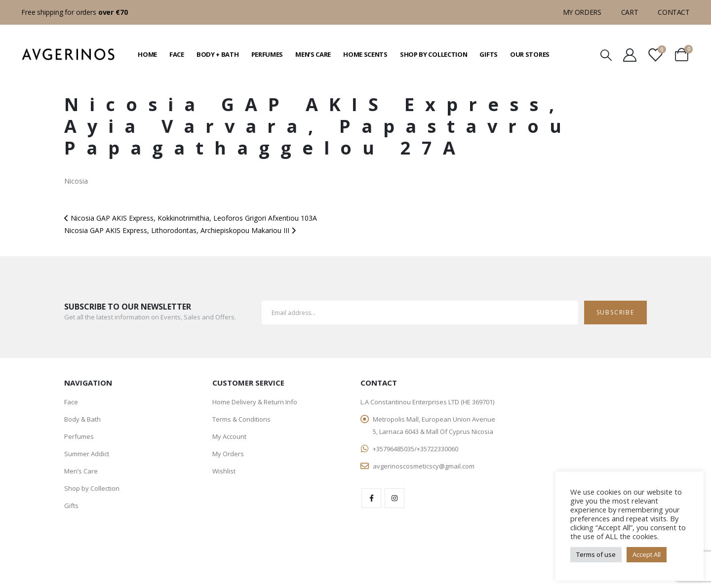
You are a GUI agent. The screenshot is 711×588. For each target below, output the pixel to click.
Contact (674, 12)
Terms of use (596, 554)
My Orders (582, 12)
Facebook (371, 498)
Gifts (489, 54)
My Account (229, 436)
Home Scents (365, 54)
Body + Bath (218, 54)
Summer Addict (87, 454)
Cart (630, 12)
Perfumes (267, 54)
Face (177, 54)
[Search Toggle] (606, 55)
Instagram (395, 498)
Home (147, 54)
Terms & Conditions (241, 419)
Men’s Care (313, 54)
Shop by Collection (434, 54)
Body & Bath (82, 419)
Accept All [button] (647, 554)
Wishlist (224, 471)
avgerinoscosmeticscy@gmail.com (424, 466)
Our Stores (530, 54)
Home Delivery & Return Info (255, 402)
